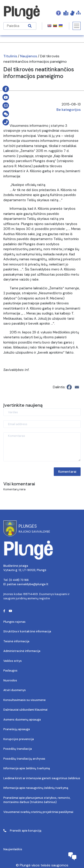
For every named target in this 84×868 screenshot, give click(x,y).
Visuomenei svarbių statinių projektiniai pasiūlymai (38, 812)
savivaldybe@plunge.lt (33, 584)
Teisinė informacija (16, 641)
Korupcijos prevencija (19, 739)
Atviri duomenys (15, 690)
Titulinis (10, 56)
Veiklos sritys (13, 661)
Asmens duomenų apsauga (22, 720)
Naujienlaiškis (13, 849)
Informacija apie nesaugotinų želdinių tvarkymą (36, 788)
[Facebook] (69, 387)
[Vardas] (42, 412)
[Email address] (42, 424)
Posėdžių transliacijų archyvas (24, 759)
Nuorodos (10, 680)
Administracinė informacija (22, 651)
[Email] (77, 387)
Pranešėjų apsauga (17, 729)
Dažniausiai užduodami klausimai (25, 710)
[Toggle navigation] (77, 26)
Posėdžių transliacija (18, 749)
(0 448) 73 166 (19, 580)
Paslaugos (10, 671)
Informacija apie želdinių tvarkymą (27, 768)
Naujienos (29, 56)
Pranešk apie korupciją (22, 831)
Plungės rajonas (14, 622)
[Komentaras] (42, 447)
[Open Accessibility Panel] (58, 13)
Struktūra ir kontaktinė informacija (27, 631)
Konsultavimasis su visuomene (25, 700)
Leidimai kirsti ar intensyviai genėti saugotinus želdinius (42, 778)
